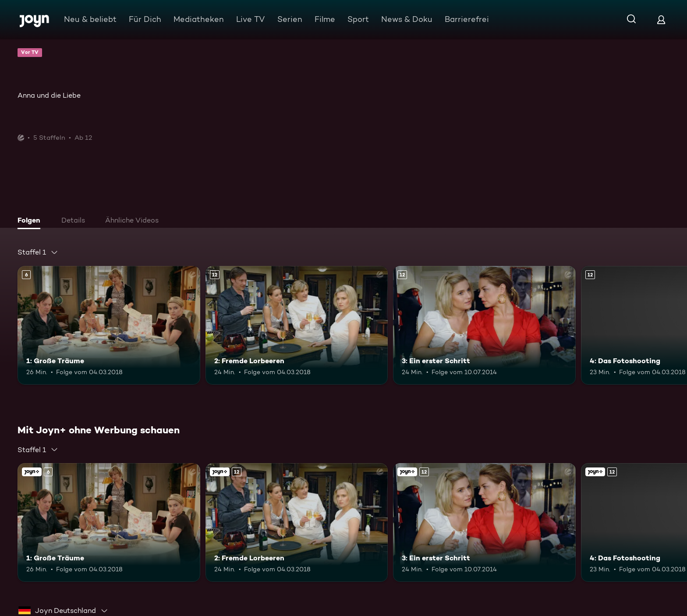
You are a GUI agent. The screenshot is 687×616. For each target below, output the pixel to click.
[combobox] (38, 252)
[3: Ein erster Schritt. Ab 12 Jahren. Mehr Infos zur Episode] (484, 325)
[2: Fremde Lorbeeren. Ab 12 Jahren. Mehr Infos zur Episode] (297, 325)
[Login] (661, 19)
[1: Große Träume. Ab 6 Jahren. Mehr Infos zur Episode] (109, 325)
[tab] (31, 221)
